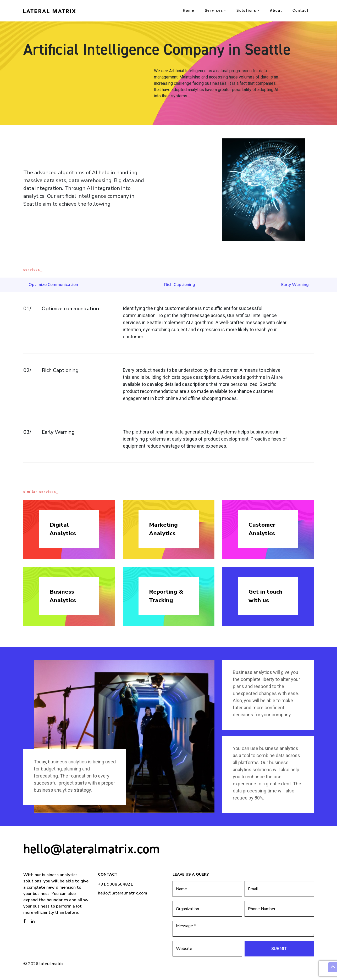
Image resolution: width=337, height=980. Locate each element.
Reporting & (169, 596)
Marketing (169, 529)
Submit (279, 949)
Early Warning (295, 285)
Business (69, 596)
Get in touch (268, 596)
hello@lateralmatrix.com (92, 849)
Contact (300, 10)
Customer (268, 529)
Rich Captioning (180, 285)
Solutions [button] (246, 10)
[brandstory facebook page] (24, 921)
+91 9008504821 (115, 884)
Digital (69, 529)
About (276, 10)
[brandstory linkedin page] (33, 921)
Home (189, 10)
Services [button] (214, 10)
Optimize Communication (53, 285)
